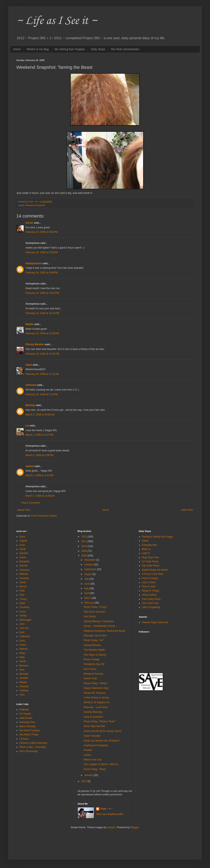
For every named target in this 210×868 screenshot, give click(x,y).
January (89, 775)
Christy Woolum (35, 344)
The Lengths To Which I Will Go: (101, 764)
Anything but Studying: (96, 745)
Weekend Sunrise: (94, 674)
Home (17, 49)
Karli (22, 632)
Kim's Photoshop (29, 751)
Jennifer (24, 678)
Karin (22, 641)
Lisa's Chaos (149, 582)
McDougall (25, 620)
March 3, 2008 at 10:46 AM (40, 496)
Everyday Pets (27, 722)
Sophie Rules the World (155, 570)
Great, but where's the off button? (102, 741)
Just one (24, 628)
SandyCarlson (34, 263)
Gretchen (24, 570)
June (87, 584)
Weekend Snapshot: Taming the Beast (104, 631)
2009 (84, 551)
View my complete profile (110, 814)
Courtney (24, 607)
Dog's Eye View (150, 557)
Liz (27, 426)
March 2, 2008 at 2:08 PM (39, 455)
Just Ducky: (90, 616)
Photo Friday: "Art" (94, 640)
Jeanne (30, 466)
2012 (84, 537)
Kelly (22, 657)
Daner (145, 541)
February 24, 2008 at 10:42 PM (42, 354)
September (91, 569)
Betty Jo (146, 549)
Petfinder (24, 710)
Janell (23, 582)
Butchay (30, 405)
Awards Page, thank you (155, 622)
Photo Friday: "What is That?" (100, 721)
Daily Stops (98, 49)
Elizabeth (24, 562)
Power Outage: (92, 659)
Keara (23, 645)
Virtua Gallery (149, 595)
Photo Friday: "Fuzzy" (95, 607)
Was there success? (95, 612)
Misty (22, 653)
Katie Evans (26, 718)
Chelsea (24, 690)
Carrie (23, 557)
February (89, 603)
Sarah (23, 661)
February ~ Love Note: (96, 707)
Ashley (23, 616)
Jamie (23, 549)
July (87, 579)
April (87, 593)
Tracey (23, 599)
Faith (22, 591)
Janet (29, 365)
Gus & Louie (149, 586)
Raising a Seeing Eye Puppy (157, 537)
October (89, 565)
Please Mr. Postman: (95, 693)
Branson (24, 666)
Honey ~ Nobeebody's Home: (100, 626)
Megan (23, 682)
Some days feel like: (94, 726)
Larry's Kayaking (151, 607)
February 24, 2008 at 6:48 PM (42, 273)
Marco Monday (27, 726)
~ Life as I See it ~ (57, 20)
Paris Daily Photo (151, 599)
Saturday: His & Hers (95, 636)
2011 (84, 541)
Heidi (22, 603)
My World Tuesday (29, 730)
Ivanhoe (24, 553)
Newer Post (24, 510)
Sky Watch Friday (29, 735)
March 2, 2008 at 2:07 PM (39, 435)
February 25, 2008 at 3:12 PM (42, 394)
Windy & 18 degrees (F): (97, 702)
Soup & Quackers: (93, 717)
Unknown (31, 385)
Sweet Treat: (90, 678)
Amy (22, 595)
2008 (84, 556)
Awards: (88, 750)
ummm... (88, 755)
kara (22, 670)
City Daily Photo (151, 566)
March (88, 598)
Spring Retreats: (92, 645)
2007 (84, 781)
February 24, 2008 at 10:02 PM (42, 293)
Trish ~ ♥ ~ (106, 809)
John (22, 624)
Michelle (24, 674)
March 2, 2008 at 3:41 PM (39, 475)
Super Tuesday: (92, 736)
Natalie (29, 324)
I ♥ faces (24, 739)
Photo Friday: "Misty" (95, 769)
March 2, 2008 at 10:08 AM (40, 415)
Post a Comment (30, 503)
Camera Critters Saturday (33, 743)
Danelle (24, 566)
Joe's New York (150, 603)
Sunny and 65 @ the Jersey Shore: (103, 731)
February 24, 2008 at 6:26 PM (42, 252)
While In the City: (93, 760)
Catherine (25, 636)
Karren (23, 586)
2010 (84, 546)
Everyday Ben (150, 545)
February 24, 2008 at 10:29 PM (42, 333)
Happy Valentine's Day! (96, 688)
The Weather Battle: (94, 650)
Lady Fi (146, 553)
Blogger (135, 827)
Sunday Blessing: (93, 712)
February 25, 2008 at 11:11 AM (42, 374)
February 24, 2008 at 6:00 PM (42, 232)
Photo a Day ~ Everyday (33, 747)
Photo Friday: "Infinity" (96, 683)
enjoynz (111, 827)
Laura (23, 612)
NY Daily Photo (150, 562)
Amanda (24, 686)
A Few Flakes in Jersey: (97, 698)
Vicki (22, 695)
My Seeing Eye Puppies (70, 49)
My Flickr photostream (125, 49)
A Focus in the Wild (152, 574)
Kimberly (24, 578)
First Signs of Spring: (95, 655)
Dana (22, 537)
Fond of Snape (150, 578)
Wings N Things (150, 591)
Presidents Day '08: (94, 664)
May (87, 588)
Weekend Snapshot (35, 205)
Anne (22, 545)
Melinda (24, 574)
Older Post (187, 510)
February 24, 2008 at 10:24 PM (42, 313)
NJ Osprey (25, 714)
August (88, 574)
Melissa (24, 649)
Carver (29, 223)
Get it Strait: (90, 669)
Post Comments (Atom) (44, 516)
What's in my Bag (38, 49)
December (90, 560)
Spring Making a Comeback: (99, 621)
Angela (23, 541)
